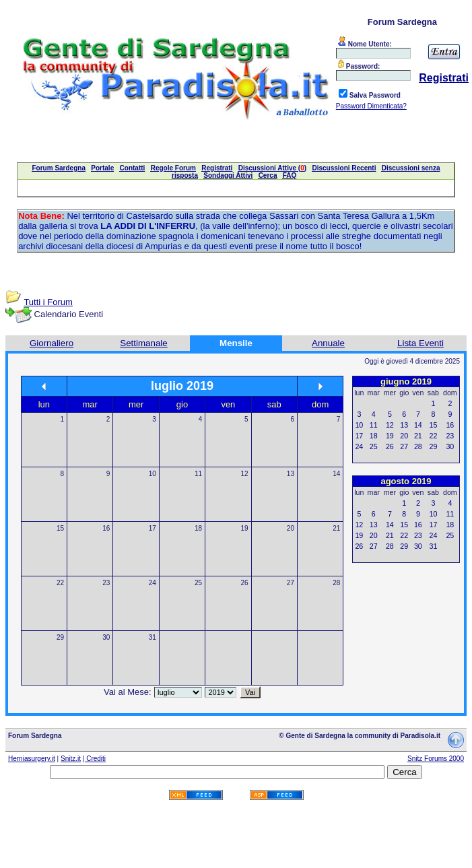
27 (291, 583)
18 (198, 528)
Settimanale (143, 343)
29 (60, 637)
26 (244, 583)
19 (244, 528)
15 (60, 528)
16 (106, 528)
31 (153, 637)
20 (291, 528)
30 (106, 637)
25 (198, 583)
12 (244, 474)
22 (60, 583)
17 (153, 528)
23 (106, 583)
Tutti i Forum (48, 302)
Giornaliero (52, 343)
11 (198, 474)
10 (153, 474)
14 (336, 474)
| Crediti (94, 759)
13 (291, 474)
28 (336, 583)
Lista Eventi (420, 343)
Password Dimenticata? (371, 106)
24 (153, 583)
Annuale (328, 343)
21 (336, 528)
